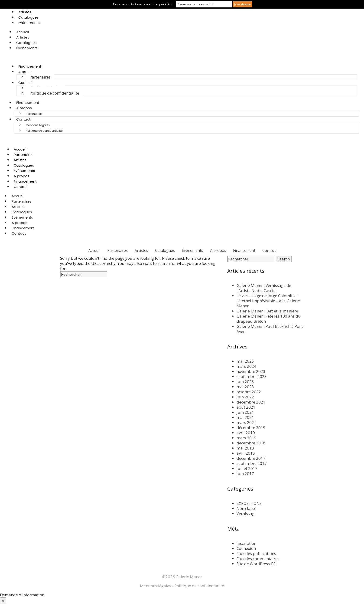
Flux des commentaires (258, 559)
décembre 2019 (251, 428)
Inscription (246, 543)
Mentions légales (156, 586)
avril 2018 (246, 453)
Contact (25, 83)
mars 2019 (246, 438)
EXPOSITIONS (249, 503)
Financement (30, 66)
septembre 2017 (252, 463)
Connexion (246, 548)
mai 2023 (245, 387)
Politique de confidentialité (54, 93)
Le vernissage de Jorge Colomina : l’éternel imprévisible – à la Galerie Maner (268, 301)
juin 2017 (245, 474)
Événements (29, 23)
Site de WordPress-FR (256, 564)
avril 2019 (246, 433)
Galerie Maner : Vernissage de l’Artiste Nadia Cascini (264, 288)
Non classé (246, 508)
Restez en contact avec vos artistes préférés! (142, 4)
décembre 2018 (251, 443)
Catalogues (28, 17)
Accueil (23, 32)
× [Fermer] (3, 601)
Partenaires (40, 77)
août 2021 (246, 407)
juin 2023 (245, 382)
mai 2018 (245, 448)
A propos (24, 108)
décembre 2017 (251, 458)
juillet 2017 (247, 468)
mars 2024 (246, 366)
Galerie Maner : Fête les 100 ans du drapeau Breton (269, 319)
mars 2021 (246, 422)
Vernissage (247, 514)
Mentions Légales (38, 125)
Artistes (25, 12)
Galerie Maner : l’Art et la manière (267, 311)
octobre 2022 (249, 392)
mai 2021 (245, 417)
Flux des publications (256, 553)
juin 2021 (245, 412)
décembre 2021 (251, 402)
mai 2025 (245, 361)
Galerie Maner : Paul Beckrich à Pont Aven (270, 329)
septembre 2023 (252, 376)
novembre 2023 (251, 371)
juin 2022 (245, 397)
